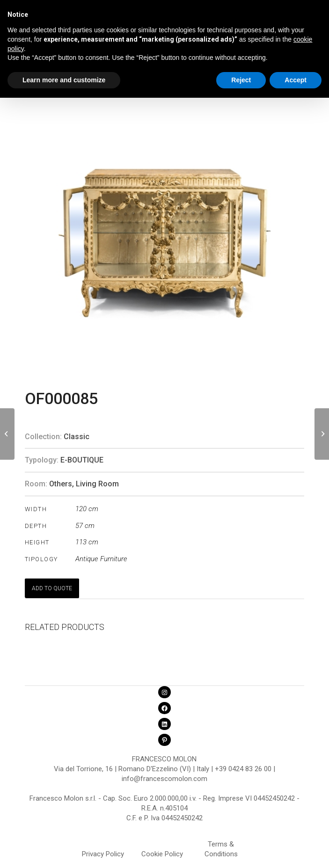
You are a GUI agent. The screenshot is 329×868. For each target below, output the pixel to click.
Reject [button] (241, 80)
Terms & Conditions (221, 846)
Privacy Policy (103, 854)
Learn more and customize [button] (64, 80)
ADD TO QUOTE (52, 588)
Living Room (97, 484)
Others (61, 484)
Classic (77, 437)
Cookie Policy (162, 854)
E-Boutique (82, 460)
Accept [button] (296, 80)
